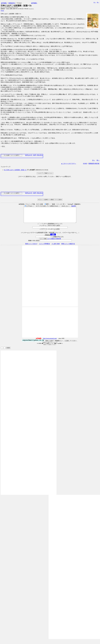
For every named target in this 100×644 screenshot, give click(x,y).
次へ (95, 2)
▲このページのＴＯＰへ (69, 164)
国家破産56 (12, 3)
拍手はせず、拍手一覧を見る (34, 155)
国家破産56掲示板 (94, 164)
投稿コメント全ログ (31, 247)
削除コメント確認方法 (68, 247)
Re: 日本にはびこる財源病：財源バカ (15, 170)
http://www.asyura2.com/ (50, 341)
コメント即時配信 (44, 247)
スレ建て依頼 (56, 247)
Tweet (2, 11)
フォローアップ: (6, 167)
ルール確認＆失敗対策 (54, 242)
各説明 (74, 206)
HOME (85, 164)
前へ (98, 2)
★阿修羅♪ (4, 3)
